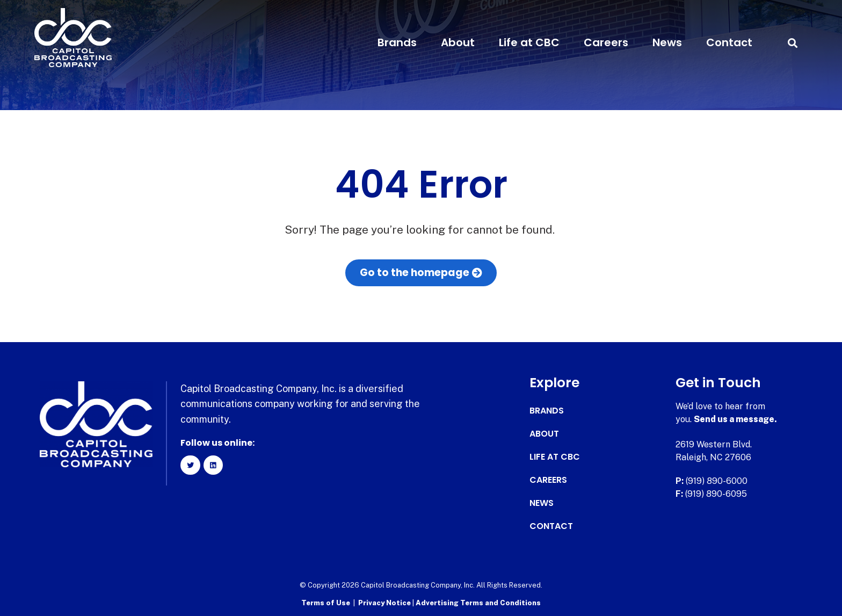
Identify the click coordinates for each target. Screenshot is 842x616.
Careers (606, 42)
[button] (792, 43)
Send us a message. (735, 419)
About (458, 42)
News (667, 42)
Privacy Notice (385, 603)
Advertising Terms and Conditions (478, 603)
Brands (397, 42)
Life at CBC (529, 42)
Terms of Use (326, 603)
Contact (729, 42)
